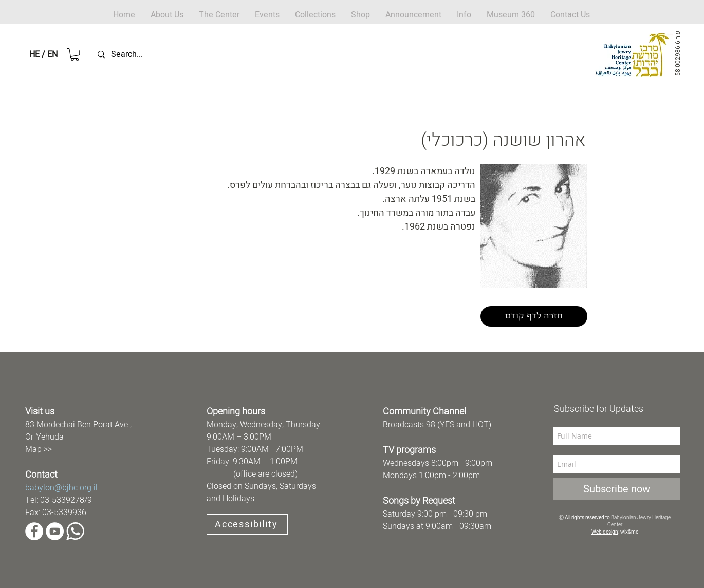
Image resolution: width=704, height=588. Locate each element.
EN (52, 54)
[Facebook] (34, 531)
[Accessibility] (247, 524)
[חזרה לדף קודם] (534, 316)
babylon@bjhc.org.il (61, 488)
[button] (360, 15)
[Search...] (146, 55)
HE (34, 54)
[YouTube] (55, 531)
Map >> (39, 449)
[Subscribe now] (617, 489)
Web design (605, 532)
